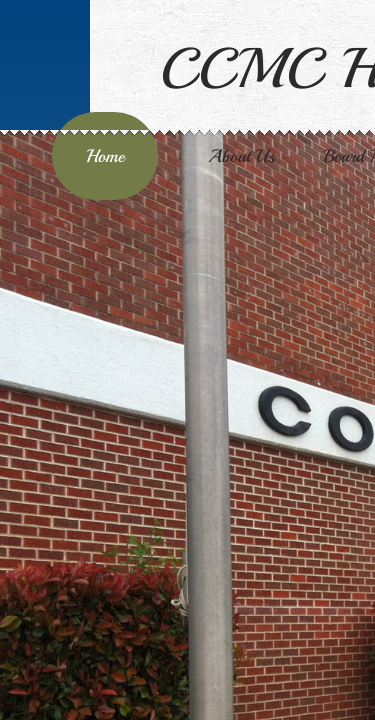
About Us (241, 156)
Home (105, 156)
